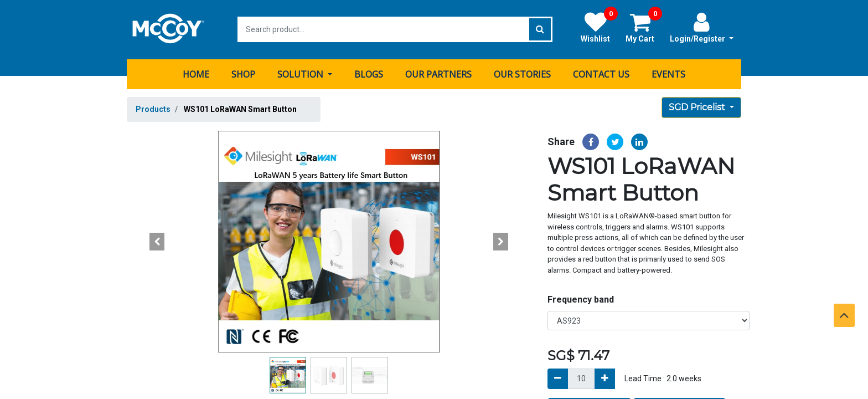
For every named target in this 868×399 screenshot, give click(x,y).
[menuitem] (196, 74)
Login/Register (702, 27)
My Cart (644, 27)
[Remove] (558, 378)
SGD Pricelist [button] (698, 107)
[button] (157, 241)
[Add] (605, 378)
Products (153, 109)
